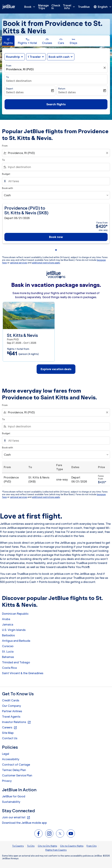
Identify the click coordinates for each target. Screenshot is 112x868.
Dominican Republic (15, 614)
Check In (56, 7)
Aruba (6, 619)
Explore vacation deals (56, 369)
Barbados (8, 635)
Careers (10, 728)
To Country (18, 846)
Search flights (56, 104)
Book (31, 7)
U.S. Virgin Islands (14, 630)
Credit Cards (11, 700)
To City (31, 846)
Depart (10, 89)
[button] (36, 57)
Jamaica (8, 624)
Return (62, 89)
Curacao (8, 646)
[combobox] (56, 153)
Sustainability (11, 802)
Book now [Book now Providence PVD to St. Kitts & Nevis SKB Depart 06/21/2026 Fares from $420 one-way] (56, 237)
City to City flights (47, 846)
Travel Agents (11, 717)
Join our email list (16, 817)
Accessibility (11, 759)
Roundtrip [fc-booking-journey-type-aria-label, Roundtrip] (13, 57)
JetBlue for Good (14, 796)
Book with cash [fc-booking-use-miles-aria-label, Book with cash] (59, 57)
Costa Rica (9, 668)
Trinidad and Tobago (16, 662)
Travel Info (70, 7)
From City (92, 846)
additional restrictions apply (46, 263)
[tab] (8, 41)
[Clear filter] (105, 68)
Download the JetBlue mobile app (24, 823)
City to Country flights (72, 846)
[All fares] (57, 181)
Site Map (8, 733)
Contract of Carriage (16, 765)
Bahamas (8, 657)
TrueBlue (84, 7)
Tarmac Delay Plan (14, 770)
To (7, 77)
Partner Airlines (12, 711)
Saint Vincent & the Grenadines (23, 673)
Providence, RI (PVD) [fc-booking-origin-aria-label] (20, 69)
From (9, 66)
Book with (8, 188)
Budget (6, 174)
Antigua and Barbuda (16, 641)
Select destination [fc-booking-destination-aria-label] (19, 81)
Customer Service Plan (17, 775)
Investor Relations (16, 722)
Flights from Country (56, 850)
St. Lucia (8, 652)
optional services (19, 263)
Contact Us (10, 738)
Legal (6, 754)
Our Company (11, 706)
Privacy (7, 781)
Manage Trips (43, 7)
